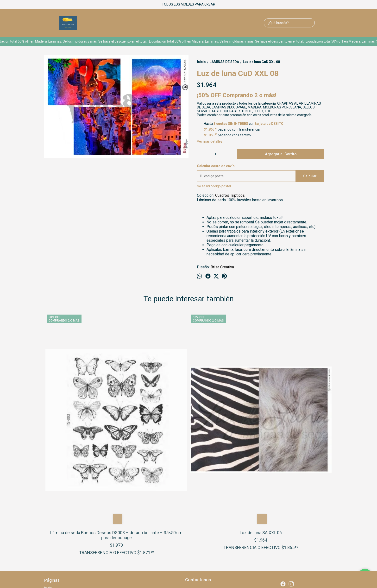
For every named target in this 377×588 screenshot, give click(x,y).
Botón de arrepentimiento (202, 558)
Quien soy (52, 490)
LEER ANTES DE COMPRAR (65, 505)
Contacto (51, 500)
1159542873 (198, 495)
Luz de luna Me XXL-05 (297, 424)
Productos (52, 495)
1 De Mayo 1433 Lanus (206, 487)
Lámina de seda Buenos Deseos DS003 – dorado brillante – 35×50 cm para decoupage (80, 427)
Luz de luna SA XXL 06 (153, 424)
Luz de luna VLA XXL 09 (225, 424)
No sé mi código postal (214, 186)
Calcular (310, 176)
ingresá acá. (180, 558)
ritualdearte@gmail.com (207, 504)
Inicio (48, 485)
